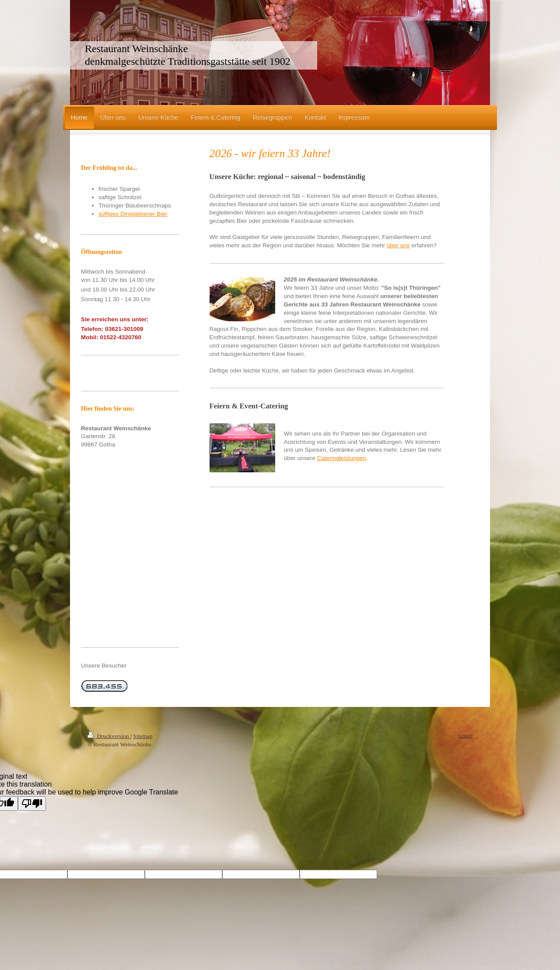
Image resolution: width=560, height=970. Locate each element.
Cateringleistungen (341, 458)
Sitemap (143, 736)
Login (465, 736)
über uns (398, 245)
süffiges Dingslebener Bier (133, 214)
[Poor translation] (32, 803)
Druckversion (109, 736)
